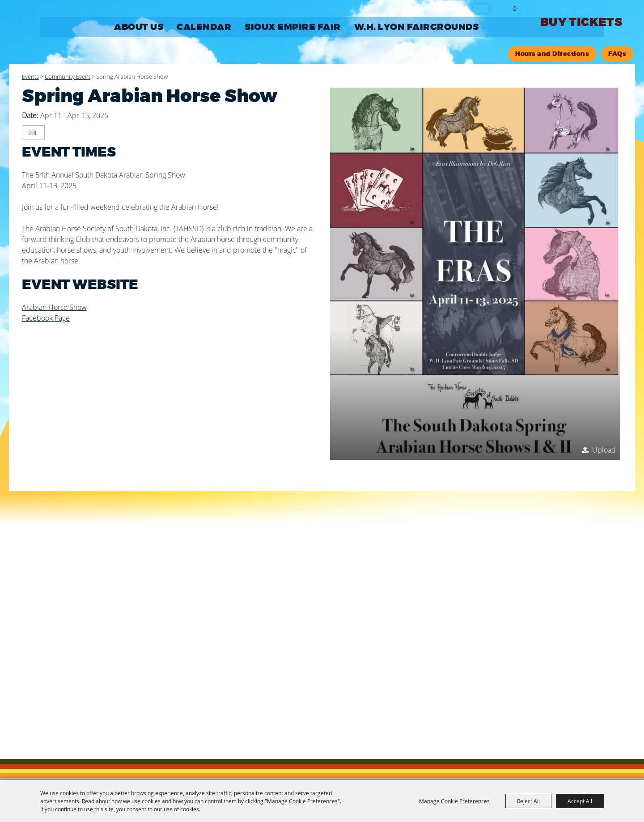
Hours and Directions (552, 54)
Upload (604, 450)
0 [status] (515, 8)
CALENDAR (204, 27)
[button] (475, 274)
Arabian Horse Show (54, 307)
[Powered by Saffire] (482, 730)
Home (234, 703)
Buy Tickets (581, 22)
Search (481, 9)
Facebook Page (46, 318)
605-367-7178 (260, 665)
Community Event (68, 76)
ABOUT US (139, 27)
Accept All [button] (580, 801)
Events (30, 76)
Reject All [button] (528, 801)
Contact (262, 703)
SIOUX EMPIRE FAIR (293, 27)
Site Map (294, 703)
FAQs (617, 54)
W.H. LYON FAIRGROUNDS (417, 27)
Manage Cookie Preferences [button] (454, 801)
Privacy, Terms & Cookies (354, 703)
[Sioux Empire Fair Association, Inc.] (58, 37)
